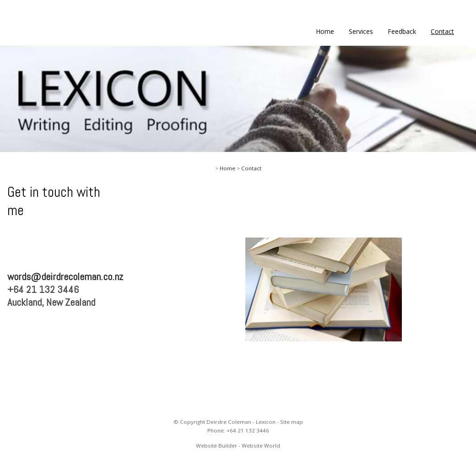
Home (325, 31)
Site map (292, 422)
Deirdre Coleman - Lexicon (241, 422)
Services (361, 31)
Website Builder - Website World (238, 446)
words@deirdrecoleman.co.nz (65, 276)
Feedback (402, 31)
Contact (442, 31)
